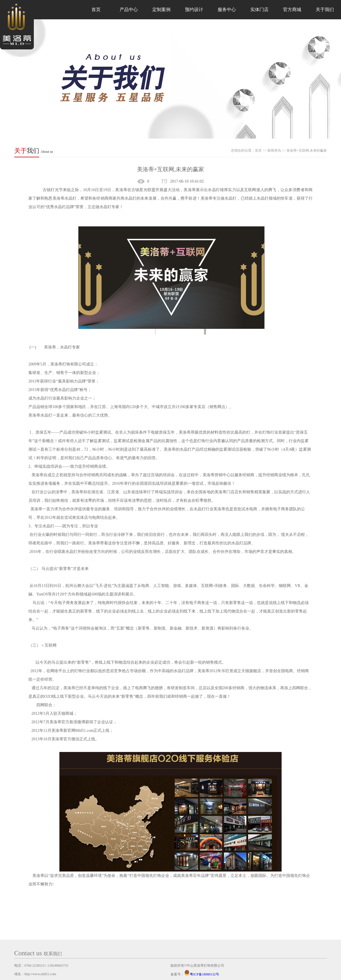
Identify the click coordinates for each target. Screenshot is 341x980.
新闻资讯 (274, 151)
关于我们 (325, 10)
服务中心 (227, 10)
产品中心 (129, 10)
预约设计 (194, 10)
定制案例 (161, 10)
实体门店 (259, 10)
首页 (96, 10)
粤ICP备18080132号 (202, 974)
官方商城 (292, 10)
